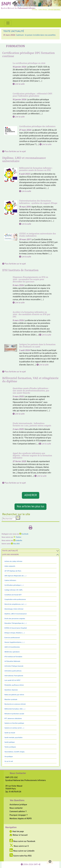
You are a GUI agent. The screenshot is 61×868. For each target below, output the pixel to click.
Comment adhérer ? (18, 812)
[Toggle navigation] (8, 23)
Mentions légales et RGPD (21, 819)
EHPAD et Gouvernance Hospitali (16, 628)
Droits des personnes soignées (15, 619)
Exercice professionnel (12, 638)
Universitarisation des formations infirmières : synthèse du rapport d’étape (38, 202)
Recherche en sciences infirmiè (15, 704)
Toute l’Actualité (10, 551)
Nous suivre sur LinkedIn (22, 851)
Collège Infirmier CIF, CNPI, (14, 590)
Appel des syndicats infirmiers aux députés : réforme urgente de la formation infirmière (32, 456)
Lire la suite (20, 84)
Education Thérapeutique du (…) (15, 623)
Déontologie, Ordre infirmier (14, 609)
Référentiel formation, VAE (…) (15, 709)
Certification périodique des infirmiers (37, 127)
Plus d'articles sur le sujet (15, 152)
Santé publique (10, 742)
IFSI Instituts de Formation (20, 270)
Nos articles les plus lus (30, 507)
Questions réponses (11, 690)
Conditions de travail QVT (13, 595)
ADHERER (30, 495)
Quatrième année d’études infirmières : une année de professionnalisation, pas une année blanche (31, 391)
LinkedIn (18, 541)
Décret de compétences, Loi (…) (15, 604)
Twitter (17, 537)
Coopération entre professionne (15, 600)
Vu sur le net (9, 761)
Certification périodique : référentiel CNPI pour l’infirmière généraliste (32, 95)
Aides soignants (10, 566)
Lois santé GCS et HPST (12, 680)
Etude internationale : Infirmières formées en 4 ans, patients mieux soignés (32, 425)
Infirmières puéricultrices (13, 671)
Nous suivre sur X (19, 846)
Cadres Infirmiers (10, 580)
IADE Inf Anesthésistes (12, 647)
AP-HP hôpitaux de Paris (13, 571)
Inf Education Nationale (12, 661)
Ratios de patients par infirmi (14, 695)
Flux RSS (15, 544)
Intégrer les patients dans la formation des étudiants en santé (37, 346)
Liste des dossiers (10, 555)
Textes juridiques (10, 747)
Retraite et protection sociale (14, 714)
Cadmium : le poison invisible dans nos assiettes (36, 35)
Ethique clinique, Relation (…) (15, 633)
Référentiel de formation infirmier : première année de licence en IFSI (36, 169)
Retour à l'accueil (18, 835)
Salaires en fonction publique (14, 723)
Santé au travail (10, 733)
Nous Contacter (18, 773)
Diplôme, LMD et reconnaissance (16, 614)
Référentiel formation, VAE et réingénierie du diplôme (30, 380)
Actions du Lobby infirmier (13, 561)
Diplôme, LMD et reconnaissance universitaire (24, 160)
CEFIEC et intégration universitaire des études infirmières (37, 235)
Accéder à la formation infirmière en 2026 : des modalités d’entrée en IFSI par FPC (31, 315)
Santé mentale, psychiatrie (13, 738)
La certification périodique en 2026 (29, 63)
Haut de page (17, 832)
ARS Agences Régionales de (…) (15, 576)
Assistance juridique (18, 805)
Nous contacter (16, 808)
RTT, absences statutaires (13, 719)
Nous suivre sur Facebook (22, 841)
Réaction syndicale (11, 700)
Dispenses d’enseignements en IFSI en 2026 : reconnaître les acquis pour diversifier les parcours (30, 280)
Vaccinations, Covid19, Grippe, (15, 752)
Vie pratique (9, 757)
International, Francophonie (14, 676)
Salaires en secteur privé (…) (14, 728)
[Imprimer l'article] (30, 528)
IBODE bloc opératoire (12, 652)
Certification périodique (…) (14, 585)
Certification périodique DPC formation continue (28, 55)
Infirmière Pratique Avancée (14, 666)
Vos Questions (17, 801)
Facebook (24, 534)
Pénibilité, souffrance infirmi (14, 685)
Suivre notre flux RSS (21, 856)
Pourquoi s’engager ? (18, 815)
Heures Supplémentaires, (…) (14, 642)
